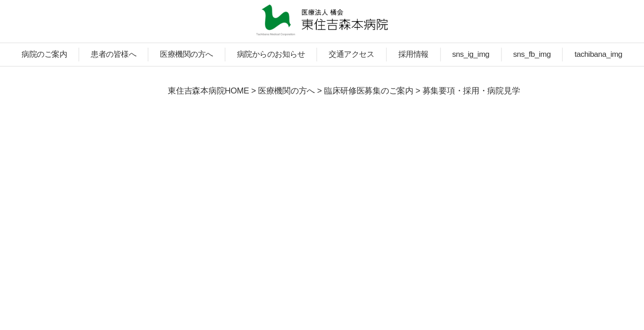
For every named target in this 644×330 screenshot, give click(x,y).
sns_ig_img (471, 54)
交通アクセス (351, 54)
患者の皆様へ (113, 54)
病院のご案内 (44, 54)
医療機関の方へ (187, 54)
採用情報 (413, 54)
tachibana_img (598, 54)
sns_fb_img (532, 54)
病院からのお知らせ (271, 54)
